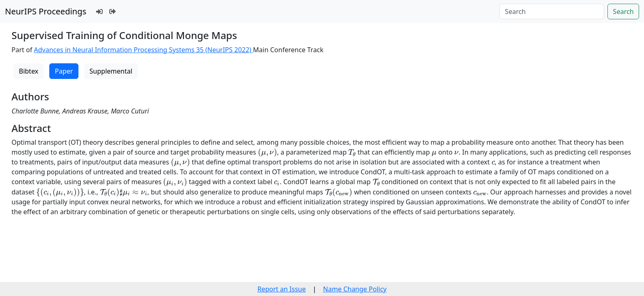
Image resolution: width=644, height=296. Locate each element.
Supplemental (111, 71)
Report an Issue (282, 289)
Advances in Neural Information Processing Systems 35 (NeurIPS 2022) (144, 50)
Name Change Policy (355, 289)
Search (623, 12)
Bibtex (29, 71)
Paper (64, 71)
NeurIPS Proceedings (46, 11)
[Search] (552, 12)
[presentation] (268, 153)
